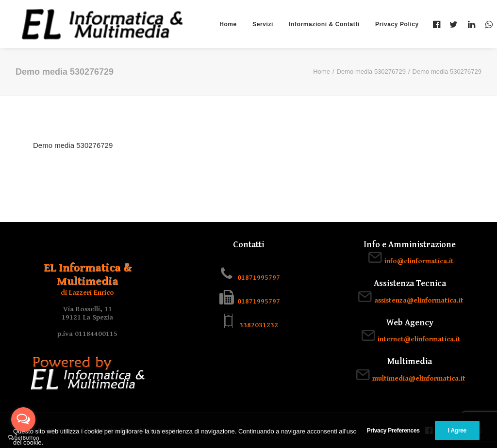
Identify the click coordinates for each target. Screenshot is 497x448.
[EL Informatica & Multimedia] (102, 24)
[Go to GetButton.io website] (23, 438)
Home (228, 24)
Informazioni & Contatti (324, 24)
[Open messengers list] (23, 419)
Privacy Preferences (393, 440)
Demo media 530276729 (371, 72)
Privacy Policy (397, 24)
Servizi (263, 24)
